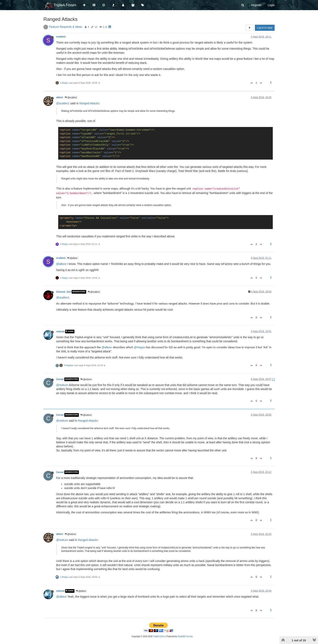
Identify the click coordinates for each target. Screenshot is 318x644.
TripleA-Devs (159, 636)
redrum (60, 332)
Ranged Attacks (89, 103)
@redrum (86, 379)
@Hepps (139, 347)
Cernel (60, 379)
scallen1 (61, 37)
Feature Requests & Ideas (66, 27)
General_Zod (64, 292)
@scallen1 (71, 98)
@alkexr (72, 258)
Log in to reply (265, 28)
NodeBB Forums (185, 636)
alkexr (60, 97)
